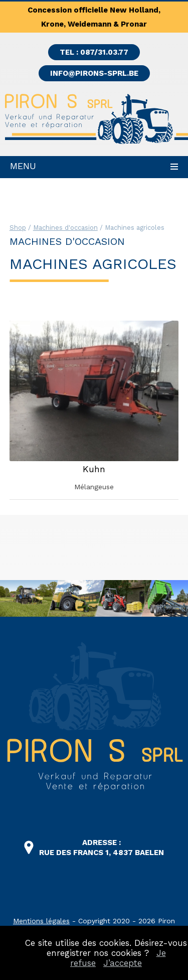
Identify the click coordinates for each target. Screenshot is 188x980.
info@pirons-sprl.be (94, 73)
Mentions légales (41, 921)
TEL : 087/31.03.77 (94, 52)
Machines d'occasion (65, 228)
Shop (18, 228)
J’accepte (123, 963)
